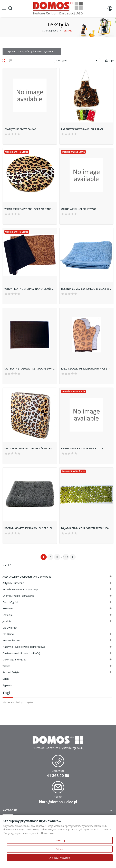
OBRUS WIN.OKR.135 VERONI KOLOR (82, 448)
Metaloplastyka (11, 640)
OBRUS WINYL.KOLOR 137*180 (79, 209)
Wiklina (6, 666)
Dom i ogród (10, 602)
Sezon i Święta (11, 672)
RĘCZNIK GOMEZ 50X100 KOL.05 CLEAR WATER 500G (86, 289)
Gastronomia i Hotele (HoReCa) (21, 653)
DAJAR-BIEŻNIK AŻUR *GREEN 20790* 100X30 (86, 528)
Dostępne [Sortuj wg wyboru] (77, 61)
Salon (6, 679)
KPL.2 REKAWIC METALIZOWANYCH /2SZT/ (85, 369)
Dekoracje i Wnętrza (14, 659)
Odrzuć (60, 849)
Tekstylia (8, 608)
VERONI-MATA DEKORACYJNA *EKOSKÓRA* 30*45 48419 (30, 289)
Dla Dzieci (8, 634)
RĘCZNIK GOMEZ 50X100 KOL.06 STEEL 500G (30, 528)
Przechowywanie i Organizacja (20, 589)
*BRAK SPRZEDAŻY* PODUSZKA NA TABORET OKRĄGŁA (30, 209)
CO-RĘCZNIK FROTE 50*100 (20, 129)
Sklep (7, 565)
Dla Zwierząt (10, 628)
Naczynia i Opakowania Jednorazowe (24, 647)
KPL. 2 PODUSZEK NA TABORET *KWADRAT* (30, 448)
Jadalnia (7, 621)
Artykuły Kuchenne (13, 583)
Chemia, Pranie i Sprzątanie (18, 596)
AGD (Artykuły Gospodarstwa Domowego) (27, 577)
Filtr (111, 61)
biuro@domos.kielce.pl (58, 802)
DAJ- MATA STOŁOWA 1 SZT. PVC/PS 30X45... (30, 369)
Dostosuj (60, 840)
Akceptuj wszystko (60, 858)
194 (66, 557)
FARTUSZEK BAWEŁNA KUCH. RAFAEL (82, 129)
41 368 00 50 (58, 776)
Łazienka (8, 615)
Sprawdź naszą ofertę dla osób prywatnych (32, 51)
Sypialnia (7, 685)
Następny (73, 557)
